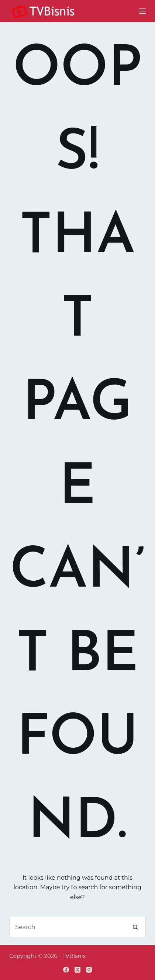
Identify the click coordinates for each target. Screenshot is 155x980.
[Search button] (136, 927)
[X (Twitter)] (77, 970)
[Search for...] (67, 927)
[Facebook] (66, 970)
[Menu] (142, 11)
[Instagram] (89, 970)
